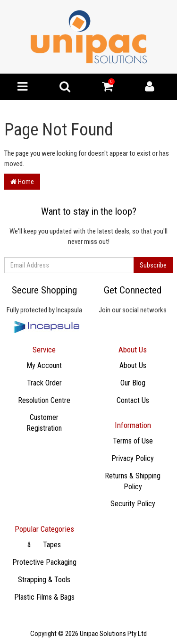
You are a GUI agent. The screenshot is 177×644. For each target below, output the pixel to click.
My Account (44, 365)
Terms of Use (133, 441)
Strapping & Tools (44, 580)
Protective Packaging (44, 562)
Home (22, 182)
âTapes (44, 545)
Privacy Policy (133, 458)
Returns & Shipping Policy (133, 481)
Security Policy (133, 504)
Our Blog (133, 383)
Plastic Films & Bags (44, 597)
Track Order (44, 383)
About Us (133, 365)
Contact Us (133, 400)
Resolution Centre (44, 400)
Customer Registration (44, 423)
